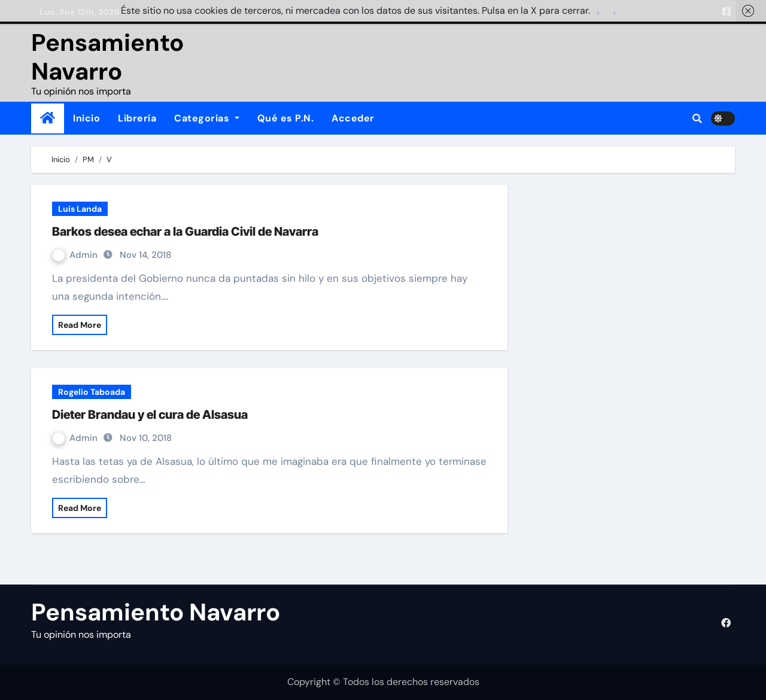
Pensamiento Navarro (107, 57)
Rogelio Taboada (92, 392)
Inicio (86, 118)
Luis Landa (80, 209)
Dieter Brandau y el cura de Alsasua (150, 415)
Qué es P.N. (286, 118)
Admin (76, 255)
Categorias (207, 118)
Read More (80, 325)
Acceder (353, 118)
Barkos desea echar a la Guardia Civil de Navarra (185, 232)
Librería (137, 118)
